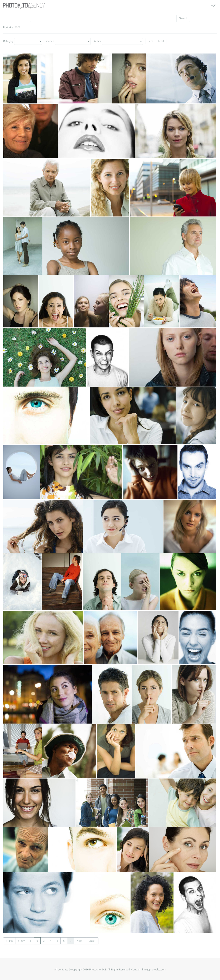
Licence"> (73, 41)
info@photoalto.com (154, 970)
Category (8, 41)
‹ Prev (21, 941)
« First (9, 941)
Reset (161, 41)
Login (213, 5)
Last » (92, 941)
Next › (80, 941)
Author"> (122, 41)
